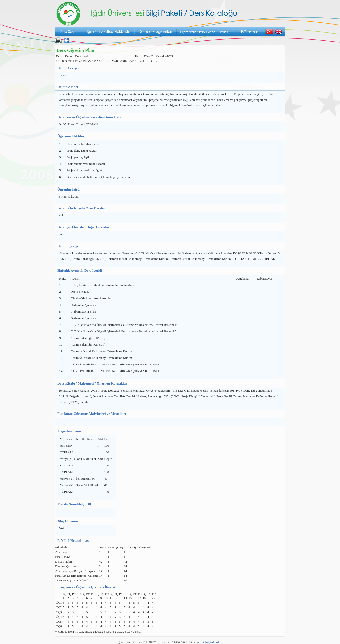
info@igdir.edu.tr (213, 642)
